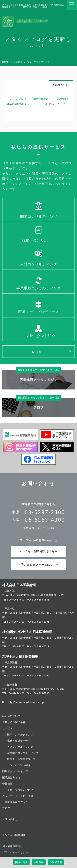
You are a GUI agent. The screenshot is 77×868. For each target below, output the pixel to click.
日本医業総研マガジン (15, 802)
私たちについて (11, 716)
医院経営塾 (56, 862)
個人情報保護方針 (13, 846)
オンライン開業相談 (14, 835)
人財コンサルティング (39, 264)
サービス (7, 728)
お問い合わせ (10, 819)
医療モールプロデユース (39, 312)
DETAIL (39, 352)
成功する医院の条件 (14, 722)
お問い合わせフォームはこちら (38, 565)
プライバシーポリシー (15, 852)
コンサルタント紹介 (39, 336)
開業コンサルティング (39, 216)
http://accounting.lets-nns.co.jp (26, 702)
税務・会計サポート (39, 240)
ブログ (6, 808)
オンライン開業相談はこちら (39, 551)
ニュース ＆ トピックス (18, 796)
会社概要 (7, 784)
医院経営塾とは (11, 778)
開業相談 (21, 862)
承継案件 (39, 862)
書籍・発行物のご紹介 (20, 790)
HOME (6, 62)
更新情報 (18, 62)
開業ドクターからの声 (15, 771)
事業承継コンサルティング (39, 288)
